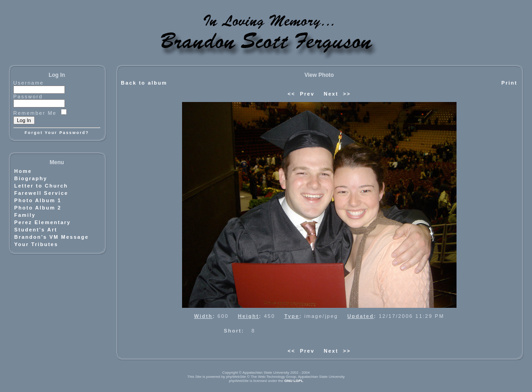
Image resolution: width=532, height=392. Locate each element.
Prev (307, 94)
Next (331, 94)
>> (347, 94)
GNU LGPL (293, 381)
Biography (31, 178)
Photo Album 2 (38, 208)
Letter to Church (41, 186)
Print (509, 83)
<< (292, 94)
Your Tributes (36, 244)
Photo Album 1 (38, 200)
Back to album (144, 83)
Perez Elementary (43, 222)
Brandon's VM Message (51, 237)
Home (23, 171)
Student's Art (36, 230)
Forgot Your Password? (57, 133)
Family (25, 215)
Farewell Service (41, 193)
